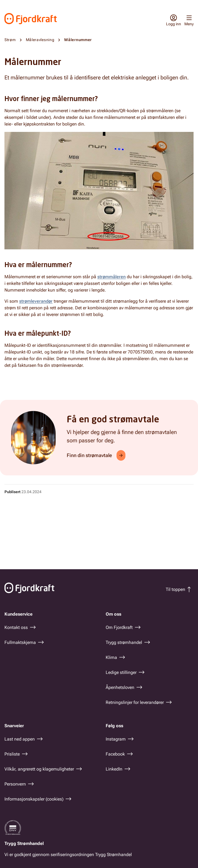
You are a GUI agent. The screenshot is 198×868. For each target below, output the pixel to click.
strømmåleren (112, 277)
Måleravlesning (40, 40)
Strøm (10, 40)
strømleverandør (36, 301)
